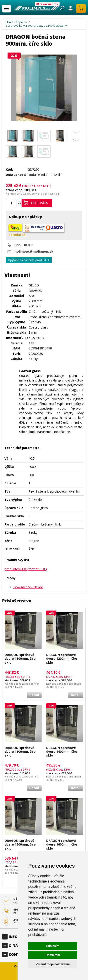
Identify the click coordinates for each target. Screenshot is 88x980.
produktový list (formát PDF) (26, 569)
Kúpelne (22, 22)
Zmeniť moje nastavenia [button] (53, 964)
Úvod (9, 22)
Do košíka (36, 203)
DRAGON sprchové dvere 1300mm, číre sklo (20, 752)
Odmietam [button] (53, 955)
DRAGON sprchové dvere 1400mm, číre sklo (62, 752)
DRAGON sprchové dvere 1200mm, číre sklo (62, 659)
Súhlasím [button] (53, 946)
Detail (34, 695)
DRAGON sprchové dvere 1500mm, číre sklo (20, 844)
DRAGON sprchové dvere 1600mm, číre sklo (62, 844)
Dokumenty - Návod (28, 587)
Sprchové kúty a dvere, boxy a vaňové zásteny (36, 26)
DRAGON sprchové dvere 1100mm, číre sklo (20, 659)
